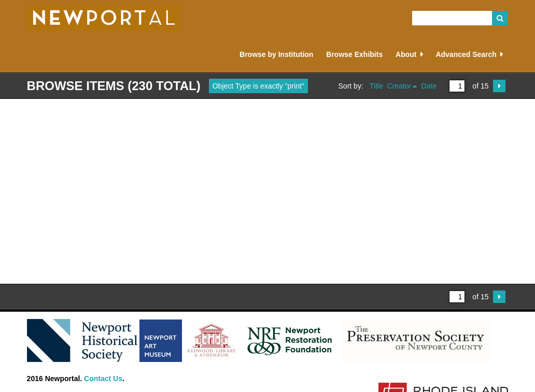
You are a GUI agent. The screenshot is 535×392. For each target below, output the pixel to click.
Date (429, 86)
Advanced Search (466, 54)
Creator (399, 86)
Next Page (499, 86)
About (406, 54)
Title (376, 86)
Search (500, 18)
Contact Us (103, 379)
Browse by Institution (276, 54)
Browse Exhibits (354, 54)
